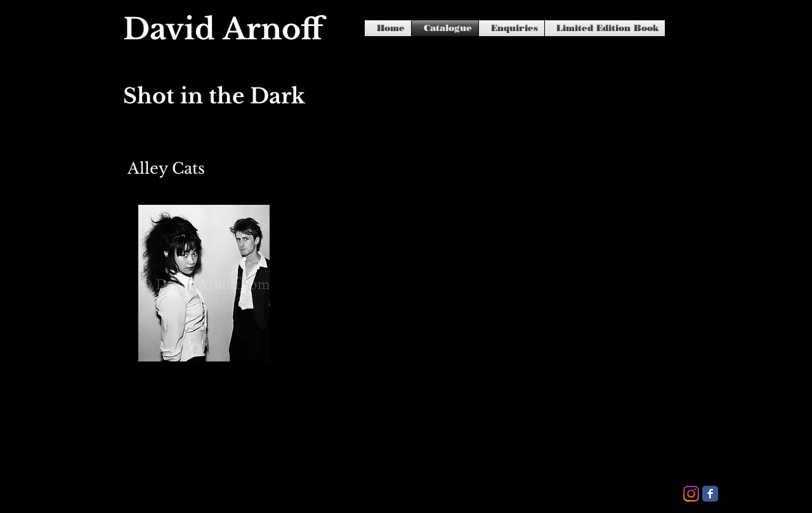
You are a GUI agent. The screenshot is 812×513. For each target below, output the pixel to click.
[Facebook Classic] (710, 494)
